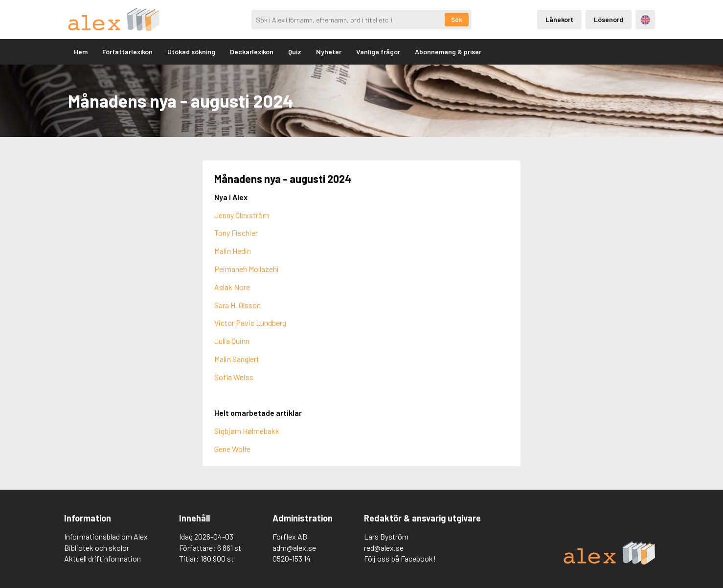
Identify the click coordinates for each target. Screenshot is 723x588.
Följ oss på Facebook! (400, 558)
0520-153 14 (292, 558)
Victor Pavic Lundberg (250, 323)
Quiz (295, 52)
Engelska (645, 20)
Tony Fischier (236, 233)
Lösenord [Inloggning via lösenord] (609, 19)
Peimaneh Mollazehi (247, 269)
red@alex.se (384, 548)
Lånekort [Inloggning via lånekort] (559, 19)
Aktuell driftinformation (102, 558)
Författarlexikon (127, 52)
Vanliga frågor (378, 52)
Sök (457, 20)
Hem (81, 52)
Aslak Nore (232, 287)
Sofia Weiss (234, 377)
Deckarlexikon (252, 52)
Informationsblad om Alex (106, 536)
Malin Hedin (233, 251)
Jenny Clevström (242, 215)
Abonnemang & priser (448, 52)
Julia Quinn (232, 341)
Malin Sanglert (237, 359)
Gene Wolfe (232, 449)
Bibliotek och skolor (97, 548)
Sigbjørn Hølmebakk (247, 431)
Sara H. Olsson (237, 305)
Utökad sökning (191, 52)
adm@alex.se (294, 548)
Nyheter (329, 52)
